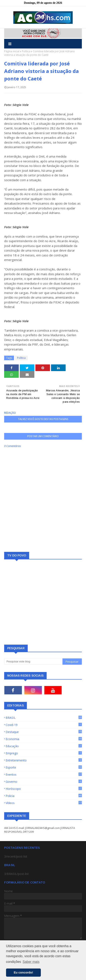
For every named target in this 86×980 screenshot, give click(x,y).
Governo (44, 782)
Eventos (44, 774)
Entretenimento (44, 760)
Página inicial (12, 51)
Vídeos (44, 803)
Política (26, 51)
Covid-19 (44, 725)
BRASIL (44, 718)
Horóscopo (44, 789)
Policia (44, 796)
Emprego (44, 753)
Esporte (44, 767)
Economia (44, 739)
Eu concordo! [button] (23, 972)
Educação (44, 746)
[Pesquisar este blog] (33, 662)
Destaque (44, 732)
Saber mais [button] (31, 962)
